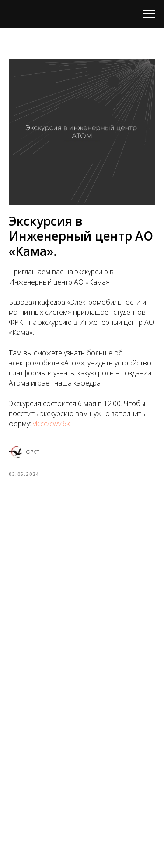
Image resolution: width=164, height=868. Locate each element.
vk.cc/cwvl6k (51, 424)
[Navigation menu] (149, 14)
